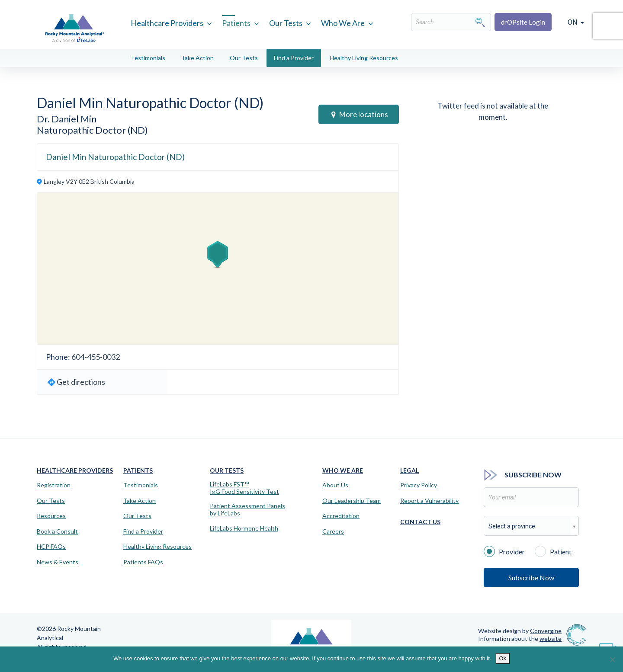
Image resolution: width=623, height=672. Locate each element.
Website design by (520, 631)
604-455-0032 (96, 357)
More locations (360, 114)
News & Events (58, 562)
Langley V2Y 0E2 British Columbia (89, 181)
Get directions (81, 382)
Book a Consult (57, 531)
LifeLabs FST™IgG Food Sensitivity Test (244, 488)
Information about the (520, 638)
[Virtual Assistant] (608, 646)
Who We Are (343, 23)
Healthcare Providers (167, 23)
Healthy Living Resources (364, 58)
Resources (51, 516)
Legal (409, 470)
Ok (503, 658)
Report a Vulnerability (429, 501)
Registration (54, 485)
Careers (333, 531)
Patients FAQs (143, 562)
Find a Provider (294, 58)
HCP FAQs (51, 547)
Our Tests (286, 23)
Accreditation (341, 516)
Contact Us (420, 522)
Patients (236, 23)
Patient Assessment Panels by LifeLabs (247, 510)
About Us (335, 485)
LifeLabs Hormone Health (244, 528)
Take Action (197, 58)
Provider (504, 551)
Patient (553, 551)
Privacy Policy (419, 485)
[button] (218, 255)
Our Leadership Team (352, 501)
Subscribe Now (531, 578)
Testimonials (148, 58)
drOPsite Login (523, 22)
